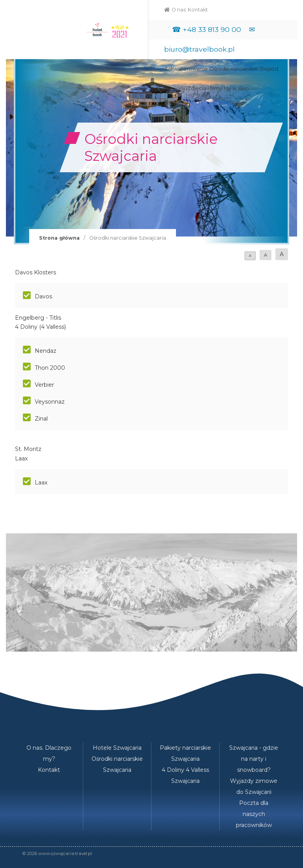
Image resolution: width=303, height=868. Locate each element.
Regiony (175, 88)
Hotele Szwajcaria (117, 748)
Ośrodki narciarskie (234, 69)
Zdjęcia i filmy (205, 88)
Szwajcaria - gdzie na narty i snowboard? (254, 759)
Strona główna (59, 238)
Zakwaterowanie (186, 69)
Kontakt (198, 10)
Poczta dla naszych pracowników (254, 814)
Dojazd (269, 69)
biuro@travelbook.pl (199, 49)
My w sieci (237, 88)
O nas (179, 10)
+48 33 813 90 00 (212, 29)
